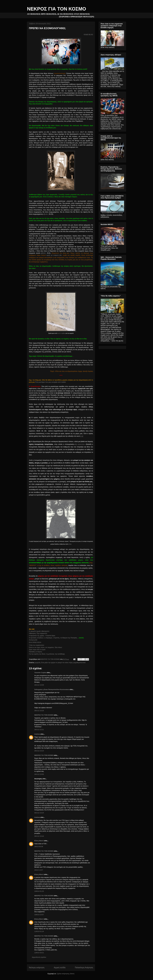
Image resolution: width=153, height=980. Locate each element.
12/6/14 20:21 (39, 953)
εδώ (70, 544)
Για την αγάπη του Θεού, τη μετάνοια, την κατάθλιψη (47, 654)
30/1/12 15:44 (39, 836)
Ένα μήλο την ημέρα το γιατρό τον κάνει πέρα (57, 663)
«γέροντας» (81, 444)
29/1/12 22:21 (39, 730)
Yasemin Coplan (40, 673)
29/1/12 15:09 (39, 685)
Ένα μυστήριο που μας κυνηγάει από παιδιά (50, 382)
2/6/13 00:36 (39, 847)
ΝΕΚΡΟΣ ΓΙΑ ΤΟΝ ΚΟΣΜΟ (57, 9)
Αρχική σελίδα (60, 968)
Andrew (37, 734)
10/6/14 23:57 (39, 915)
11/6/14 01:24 (39, 931)
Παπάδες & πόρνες (36, 652)
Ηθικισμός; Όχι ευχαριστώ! (38, 633)
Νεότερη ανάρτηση (37, 968)
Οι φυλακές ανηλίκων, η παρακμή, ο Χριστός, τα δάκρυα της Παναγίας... (54, 638)
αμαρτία (38, 663)
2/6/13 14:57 (39, 870)
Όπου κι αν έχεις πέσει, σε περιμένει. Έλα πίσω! (45, 647)
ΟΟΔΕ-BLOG (88, 35)
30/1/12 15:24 (39, 813)
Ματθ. (77, 132)
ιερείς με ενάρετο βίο (54, 255)
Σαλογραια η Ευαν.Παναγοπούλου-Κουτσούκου (52, 689)
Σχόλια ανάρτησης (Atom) (66, 974)
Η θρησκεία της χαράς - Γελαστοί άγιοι (42, 636)
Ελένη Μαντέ (39, 841)
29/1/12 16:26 (39, 711)
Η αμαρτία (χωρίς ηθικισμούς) (39, 631)
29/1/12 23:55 (39, 774)
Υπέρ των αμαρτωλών (37, 645)
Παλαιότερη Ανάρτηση (84, 968)
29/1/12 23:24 (39, 751)
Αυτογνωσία (33, 640)
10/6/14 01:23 (39, 891)
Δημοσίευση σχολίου (39, 957)
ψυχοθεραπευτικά (79, 663)
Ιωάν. (46, 214)
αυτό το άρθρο (61, 333)
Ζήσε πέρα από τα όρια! (37, 650)
